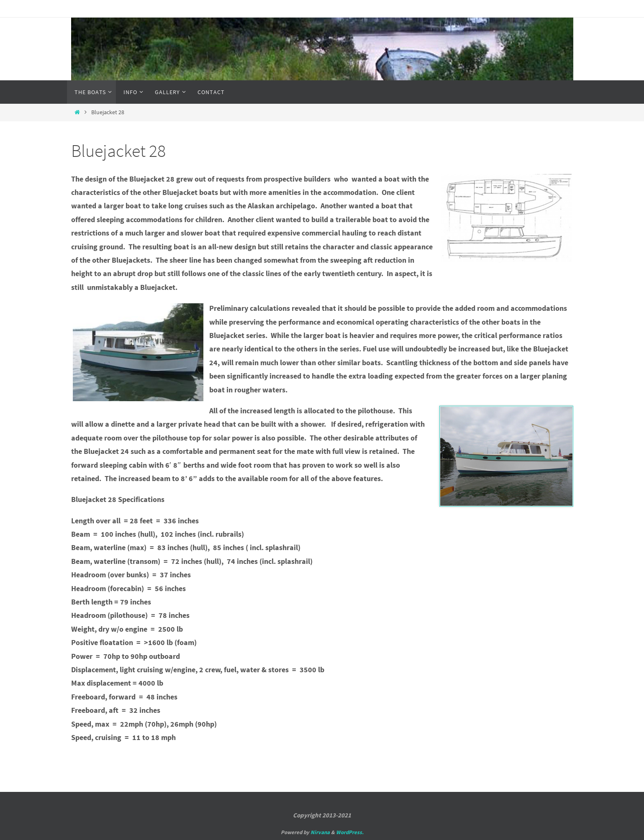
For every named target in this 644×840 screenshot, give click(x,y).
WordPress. (350, 832)
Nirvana (320, 832)
